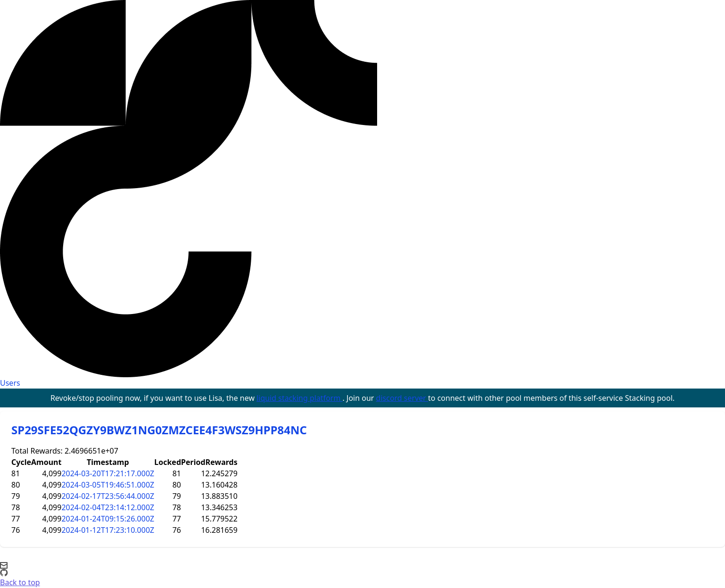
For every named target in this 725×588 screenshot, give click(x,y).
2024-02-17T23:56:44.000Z (108, 496)
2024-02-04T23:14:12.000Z (108, 507)
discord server (402, 398)
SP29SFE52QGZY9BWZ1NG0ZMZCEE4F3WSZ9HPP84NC (159, 430)
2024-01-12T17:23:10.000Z (108, 530)
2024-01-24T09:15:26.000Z (108, 519)
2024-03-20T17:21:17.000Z (108, 473)
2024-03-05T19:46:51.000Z (108, 485)
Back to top (20, 582)
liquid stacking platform (299, 398)
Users (10, 383)
